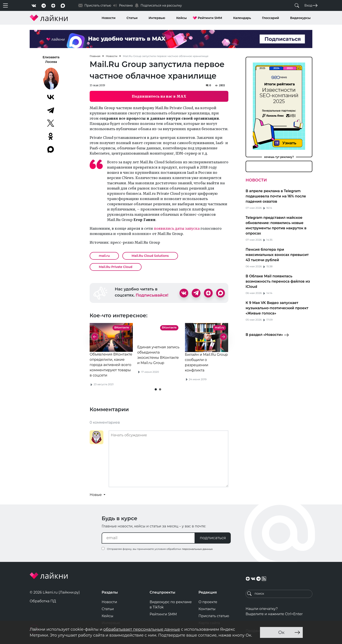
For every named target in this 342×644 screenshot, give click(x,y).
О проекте (208, 602)
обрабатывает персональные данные (142, 629)
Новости (109, 18)
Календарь (242, 18)
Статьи (132, 18)
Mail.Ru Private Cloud (116, 267)
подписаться (213, 538)
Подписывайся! (152, 295)
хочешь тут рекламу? (279, 157)
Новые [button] (96, 495)
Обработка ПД (43, 601)
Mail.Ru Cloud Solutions (150, 256)
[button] (156, 389)
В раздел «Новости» (267, 335)
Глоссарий (270, 18)
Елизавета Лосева (51, 60)
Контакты (207, 609)
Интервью (157, 18)
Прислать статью (214, 616)
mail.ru (104, 256)
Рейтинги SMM (210, 18)
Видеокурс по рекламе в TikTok (171, 605)
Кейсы (181, 18)
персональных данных (197, 549)
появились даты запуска (177, 228)
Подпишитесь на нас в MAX (159, 96)
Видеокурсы (300, 18)
